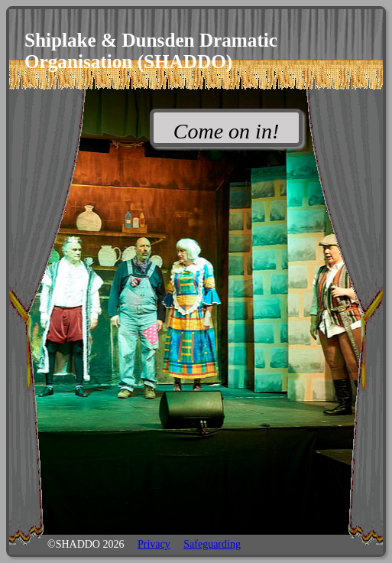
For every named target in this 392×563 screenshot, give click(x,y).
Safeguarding (212, 544)
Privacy (154, 544)
